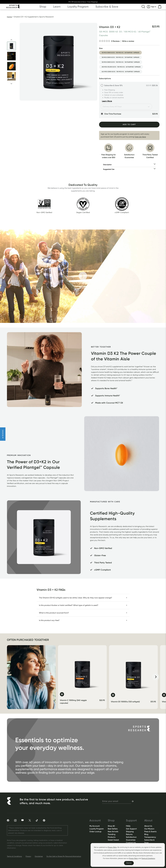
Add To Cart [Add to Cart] (129, 125)
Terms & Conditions (148, 858)
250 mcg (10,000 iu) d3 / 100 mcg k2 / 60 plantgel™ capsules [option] (121, 67)
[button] (3, 434)
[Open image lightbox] (58, 62)
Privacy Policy (112, 847)
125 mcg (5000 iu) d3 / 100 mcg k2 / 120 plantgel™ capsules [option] (121, 62)
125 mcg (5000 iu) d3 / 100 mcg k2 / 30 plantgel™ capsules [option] (120, 57)
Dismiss (129, 863)
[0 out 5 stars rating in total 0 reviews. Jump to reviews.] (109, 41)
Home (9, 17)
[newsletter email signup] (117, 801)
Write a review (128, 41)
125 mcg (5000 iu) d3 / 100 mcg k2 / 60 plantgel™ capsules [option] (120, 53)
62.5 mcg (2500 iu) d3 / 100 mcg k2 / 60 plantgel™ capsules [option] (121, 72)
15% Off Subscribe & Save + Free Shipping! (83, 2)
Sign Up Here (140, 137)
